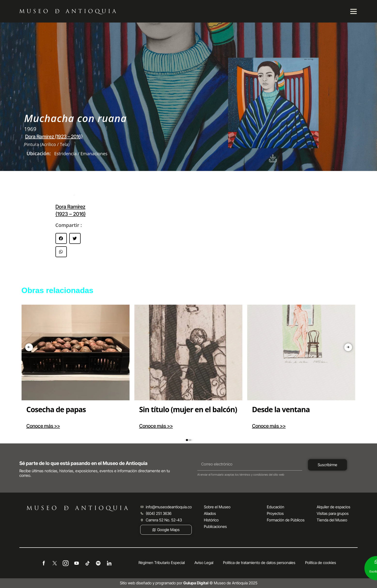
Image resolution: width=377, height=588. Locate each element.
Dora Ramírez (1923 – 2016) (54, 137)
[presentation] (29, 347)
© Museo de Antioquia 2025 (220, 583)
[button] (61, 238)
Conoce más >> (43, 426)
